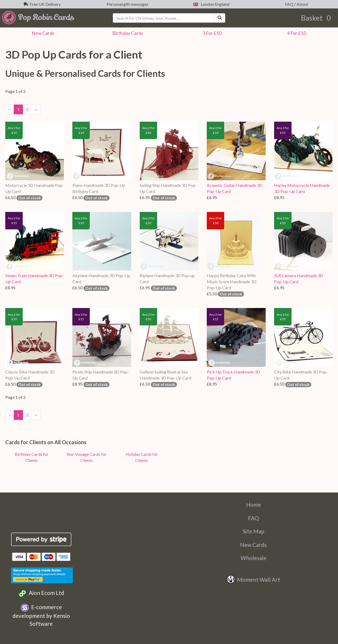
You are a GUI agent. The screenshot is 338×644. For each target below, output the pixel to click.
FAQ (253, 518)
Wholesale (253, 558)
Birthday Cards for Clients (32, 457)
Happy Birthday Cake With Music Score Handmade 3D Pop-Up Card (232, 281)
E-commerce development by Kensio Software (41, 615)
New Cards (253, 545)
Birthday (127, 33)
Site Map (253, 531)
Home (253, 505)
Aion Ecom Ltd (41, 593)
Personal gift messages (127, 4)
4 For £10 (296, 33)
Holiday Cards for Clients (142, 457)
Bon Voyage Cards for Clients (87, 457)
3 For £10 (211, 33)
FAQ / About (296, 4)
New (42, 33)
